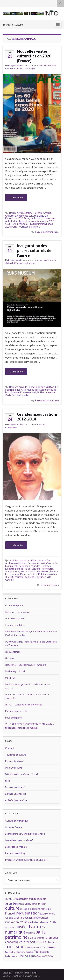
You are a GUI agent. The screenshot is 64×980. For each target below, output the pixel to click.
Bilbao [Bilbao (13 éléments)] (21, 904)
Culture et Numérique (17, 821)
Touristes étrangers (29, 227)
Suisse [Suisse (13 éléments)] (39, 942)
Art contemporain (15, 605)
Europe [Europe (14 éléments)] (24, 909)
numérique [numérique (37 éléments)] (15, 932)
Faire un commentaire (47, 232)
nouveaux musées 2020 (41, 221)
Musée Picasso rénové (24, 392)
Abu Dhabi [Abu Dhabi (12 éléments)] (10, 899)
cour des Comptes (41, 566)
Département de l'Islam (18, 569)
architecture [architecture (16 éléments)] (36, 899)
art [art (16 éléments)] (45, 899)
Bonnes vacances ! (15, 787)
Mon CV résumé (14, 768)
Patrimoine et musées (17, 711)
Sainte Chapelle (20, 395)
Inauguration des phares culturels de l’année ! (34, 250)
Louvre (54, 571)
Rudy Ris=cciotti (14, 577)
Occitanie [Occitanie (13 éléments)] (30, 933)
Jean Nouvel (27, 571)
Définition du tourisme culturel (21, 774)
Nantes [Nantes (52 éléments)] (37, 926)
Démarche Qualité (15, 618)
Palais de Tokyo (29, 574)
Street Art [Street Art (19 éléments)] (29, 942)
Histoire (9, 658)
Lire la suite (16, 197)
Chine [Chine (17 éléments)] (28, 904)
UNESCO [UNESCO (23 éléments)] (25, 956)
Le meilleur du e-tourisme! (19, 840)
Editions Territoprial (42, 569)
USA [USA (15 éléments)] (34, 956)
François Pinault (33, 218)
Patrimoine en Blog (15, 853)
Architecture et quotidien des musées (30, 560)
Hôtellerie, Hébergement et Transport (26, 665)
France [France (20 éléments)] (9, 913)
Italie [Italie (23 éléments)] (23, 922)
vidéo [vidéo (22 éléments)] (49, 956)
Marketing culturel (15, 671)
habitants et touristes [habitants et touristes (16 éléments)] (37, 918)
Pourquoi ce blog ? (15, 761)
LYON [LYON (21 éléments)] (52, 922)
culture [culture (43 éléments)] (12, 908)
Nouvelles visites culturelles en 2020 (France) (34, 56)
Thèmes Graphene (31, 976)
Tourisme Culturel (13, 24)
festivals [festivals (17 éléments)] (46, 909)
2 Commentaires (50, 585)
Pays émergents (14, 718)
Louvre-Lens (12, 574)
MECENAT (11, 678)
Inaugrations (12, 571)
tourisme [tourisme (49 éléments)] (15, 946)
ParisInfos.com (19, 224)
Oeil (8, 224)
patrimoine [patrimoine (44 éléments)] (16, 937)
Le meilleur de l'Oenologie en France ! (25, 834)
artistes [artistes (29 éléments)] (12, 903)
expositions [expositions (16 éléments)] (34, 909)
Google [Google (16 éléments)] (9, 918)
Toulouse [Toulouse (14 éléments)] (52, 942)
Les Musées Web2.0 (16, 847)
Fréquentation (13, 652)
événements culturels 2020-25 (31, 216)
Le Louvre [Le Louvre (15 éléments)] (43, 922)
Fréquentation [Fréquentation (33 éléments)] (27, 913)
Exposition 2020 (14, 218)
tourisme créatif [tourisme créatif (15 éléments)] (33, 947)
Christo (9, 216)
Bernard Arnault (42, 213)
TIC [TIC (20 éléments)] (45, 942)
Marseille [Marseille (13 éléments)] (9, 927)
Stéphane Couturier (35, 577)
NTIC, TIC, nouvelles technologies (24, 705)
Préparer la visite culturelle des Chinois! (26, 860)
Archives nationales (16, 563)
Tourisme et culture (16, 755)
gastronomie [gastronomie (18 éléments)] (48, 913)
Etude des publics (15, 625)
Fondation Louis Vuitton (41, 387)
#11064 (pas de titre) (16, 800)
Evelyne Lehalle (15, 65)
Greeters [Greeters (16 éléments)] (19, 918)
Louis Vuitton (42, 571)
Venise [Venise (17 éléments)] (41, 956)
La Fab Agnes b (19, 221)
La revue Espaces (14, 827)
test (7, 781)
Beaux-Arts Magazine (21, 213)
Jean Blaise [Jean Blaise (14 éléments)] (33, 922)
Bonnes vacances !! (16, 794)
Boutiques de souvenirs (18, 612)
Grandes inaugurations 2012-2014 (37, 417)
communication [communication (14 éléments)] (39, 904)
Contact (10, 748)
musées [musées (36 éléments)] (21, 927)
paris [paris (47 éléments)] (40, 932)
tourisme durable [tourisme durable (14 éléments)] (25, 952)
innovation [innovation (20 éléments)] (12, 922)
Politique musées (47, 574)
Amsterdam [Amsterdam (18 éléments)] (21, 899)
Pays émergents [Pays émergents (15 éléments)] (36, 938)
